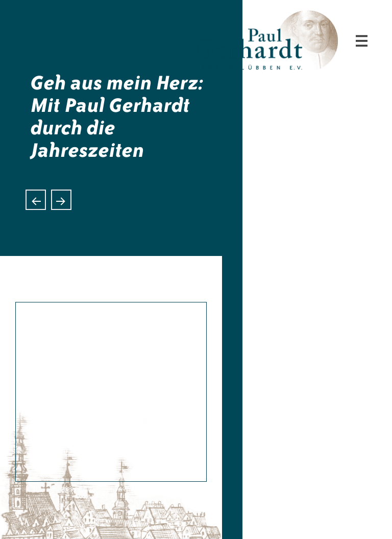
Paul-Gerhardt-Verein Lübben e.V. (317, 18)
